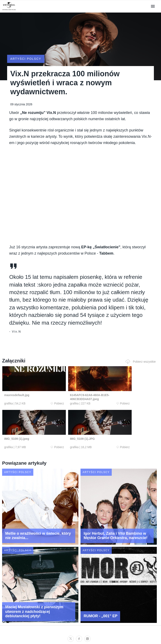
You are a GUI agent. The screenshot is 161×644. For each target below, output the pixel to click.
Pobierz (43, 399)
